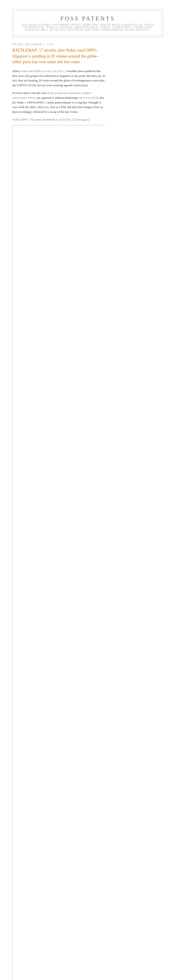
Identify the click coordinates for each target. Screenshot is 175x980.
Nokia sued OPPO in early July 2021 (42, 71)
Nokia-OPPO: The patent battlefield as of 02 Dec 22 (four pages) (51, 120)
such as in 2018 (88, 98)
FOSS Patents (88, 19)
